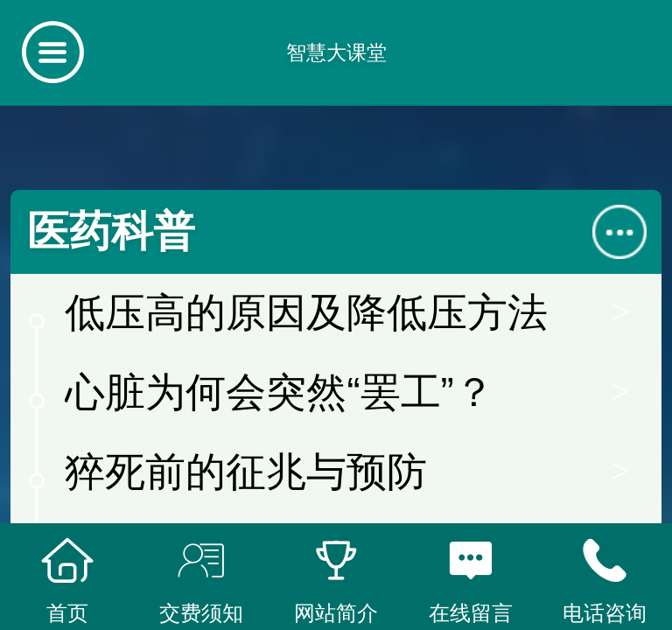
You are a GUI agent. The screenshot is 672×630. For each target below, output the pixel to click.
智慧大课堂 (336, 52)
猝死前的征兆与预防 (246, 472)
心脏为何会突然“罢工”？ (279, 392)
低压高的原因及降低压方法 (306, 313)
